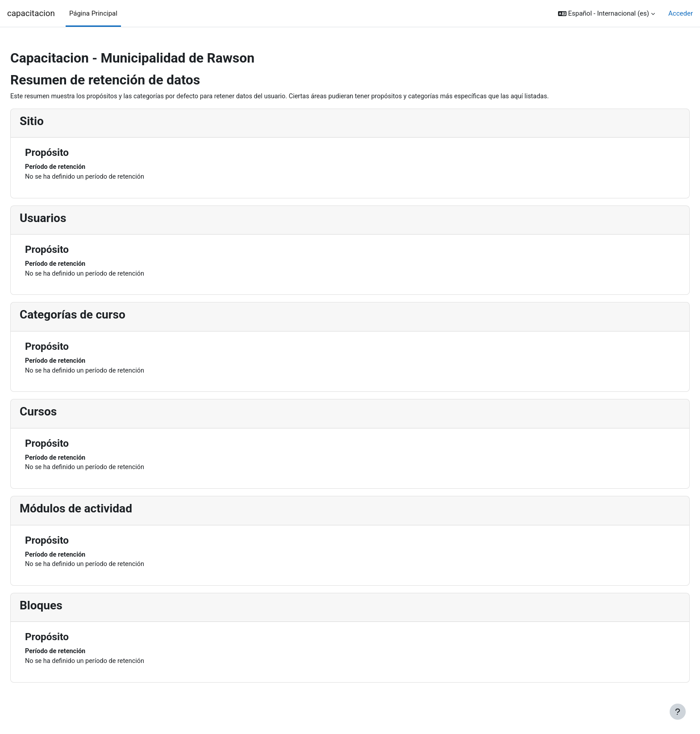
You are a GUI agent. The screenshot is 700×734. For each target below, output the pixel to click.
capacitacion (31, 13)
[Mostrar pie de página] (678, 712)
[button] (606, 14)
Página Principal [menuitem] (93, 13)
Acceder (681, 13)
